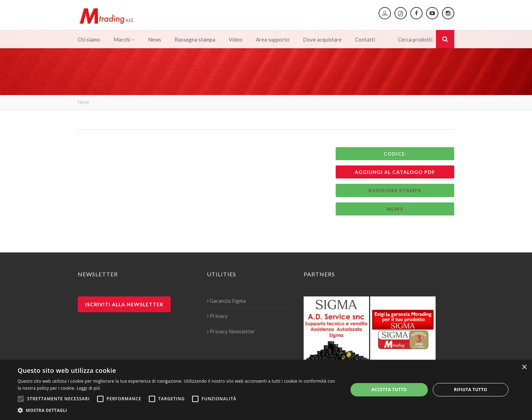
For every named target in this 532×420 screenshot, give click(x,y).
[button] (178, 410)
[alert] (266, 390)
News (155, 39)
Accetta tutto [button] (389, 390)
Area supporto (273, 39)
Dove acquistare (322, 39)
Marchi (124, 39)
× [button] (524, 367)
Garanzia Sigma (226, 301)
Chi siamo (89, 39)
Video (236, 39)
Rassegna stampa (195, 39)
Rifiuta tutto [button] (471, 390)
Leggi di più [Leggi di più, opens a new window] (88, 388)
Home (83, 102)
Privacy (217, 316)
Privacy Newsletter (231, 331)
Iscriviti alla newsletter (124, 304)
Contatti (365, 39)
